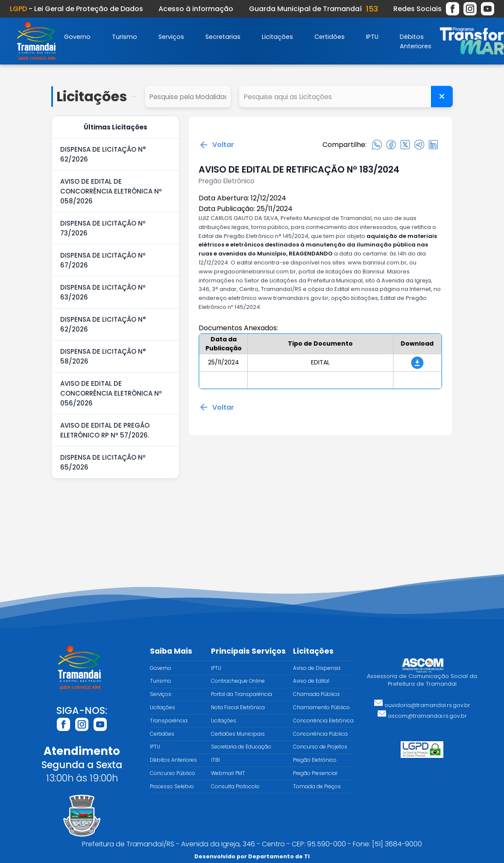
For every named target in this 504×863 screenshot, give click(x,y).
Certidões (330, 37)
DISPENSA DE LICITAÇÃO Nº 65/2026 (103, 462)
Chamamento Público (321, 707)
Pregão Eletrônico (315, 760)
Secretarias (223, 37)
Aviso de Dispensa (317, 668)
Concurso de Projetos (320, 747)
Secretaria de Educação (241, 747)
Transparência (169, 721)
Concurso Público (173, 773)
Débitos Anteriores (173, 760)
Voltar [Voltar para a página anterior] (216, 145)
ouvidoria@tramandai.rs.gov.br (422, 705)
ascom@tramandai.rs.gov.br (422, 716)
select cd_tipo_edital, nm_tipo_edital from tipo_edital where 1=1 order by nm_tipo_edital (188, 97)
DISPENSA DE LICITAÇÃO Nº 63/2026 (103, 292)
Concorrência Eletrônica (323, 721)
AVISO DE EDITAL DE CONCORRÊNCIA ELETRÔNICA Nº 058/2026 (111, 191)
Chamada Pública (316, 694)
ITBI (215, 760)
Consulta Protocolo (235, 787)
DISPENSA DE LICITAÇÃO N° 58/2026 (103, 356)
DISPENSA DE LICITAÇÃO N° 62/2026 (103, 154)
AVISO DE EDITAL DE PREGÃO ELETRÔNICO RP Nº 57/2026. (105, 430)
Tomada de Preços (317, 787)
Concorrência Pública (320, 734)
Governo (77, 37)
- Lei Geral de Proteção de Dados (76, 9)
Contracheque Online (238, 681)
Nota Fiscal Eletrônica (238, 707)
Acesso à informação (196, 9)
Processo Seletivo (172, 787)
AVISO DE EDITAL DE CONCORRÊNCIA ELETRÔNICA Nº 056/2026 (111, 393)
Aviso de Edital (311, 681)
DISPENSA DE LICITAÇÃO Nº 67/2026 (103, 260)
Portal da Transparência (242, 694)
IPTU (372, 37)
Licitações (277, 37)
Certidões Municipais (238, 734)
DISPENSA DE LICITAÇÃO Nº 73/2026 (103, 228)
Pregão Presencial (315, 773)
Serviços (171, 37)
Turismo (125, 37)
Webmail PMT (228, 773)
